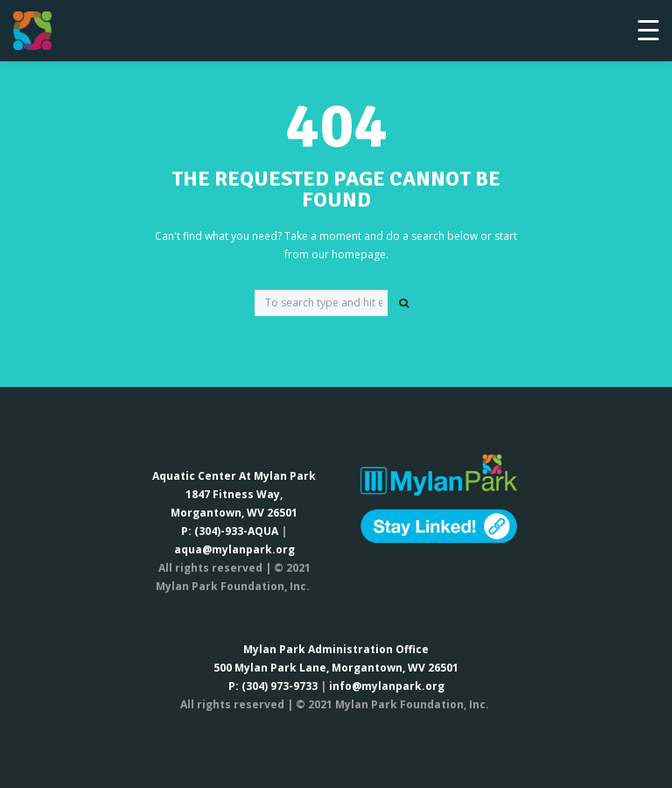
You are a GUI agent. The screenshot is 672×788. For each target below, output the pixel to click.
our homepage (349, 254)
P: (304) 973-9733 (273, 686)
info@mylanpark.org (387, 686)
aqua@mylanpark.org (234, 549)
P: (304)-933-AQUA (230, 531)
